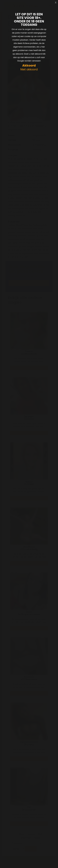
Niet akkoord (29, 70)
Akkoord (29, 66)
